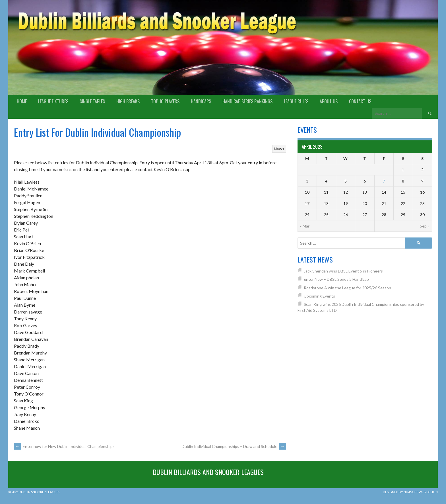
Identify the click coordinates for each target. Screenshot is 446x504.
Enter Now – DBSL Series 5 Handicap (336, 279)
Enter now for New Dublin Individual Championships (64, 446)
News (279, 149)
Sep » (425, 226)
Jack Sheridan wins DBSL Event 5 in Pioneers (343, 271)
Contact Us (360, 101)
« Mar (305, 226)
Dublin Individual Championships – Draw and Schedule (234, 446)
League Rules (296, 101)
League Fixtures (53, 101)
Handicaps (201, 101)
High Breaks (128, 101)
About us (329, 101)
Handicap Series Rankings (247, 101)
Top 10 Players (165, 101)
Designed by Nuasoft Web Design (410, 492)
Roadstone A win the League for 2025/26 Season (347, 288)
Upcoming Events (319, 296)
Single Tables (92, 101)
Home (22, 101)
